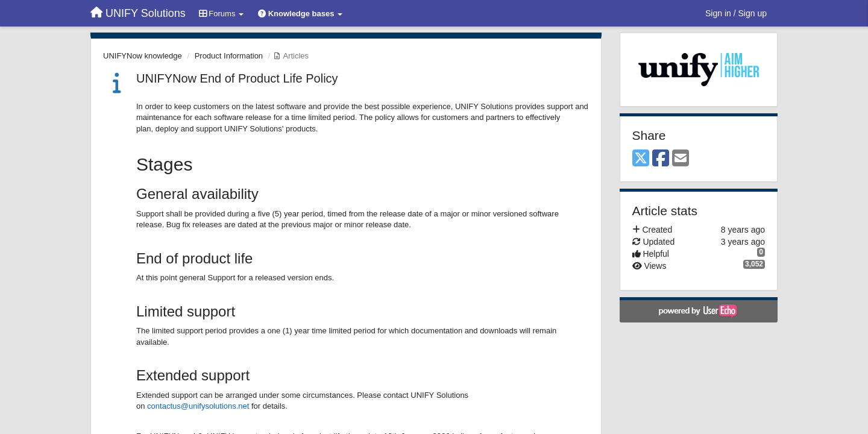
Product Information (229, 56)
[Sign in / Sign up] (736, 13)
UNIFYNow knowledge (143, 56)
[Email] (681, 159)
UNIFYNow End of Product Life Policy (237, 78)
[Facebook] (661, 159)
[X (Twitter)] (641, 159)
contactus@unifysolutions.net (198, 406)
